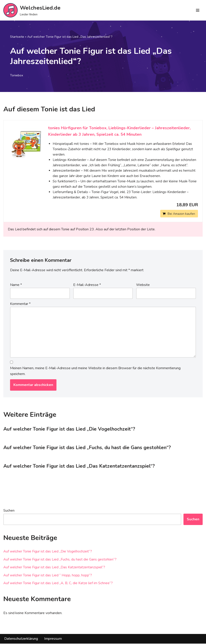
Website (143, 285)
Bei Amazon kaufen (181, 214)
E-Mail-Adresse (87, 285)
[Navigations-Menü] (198, 10)
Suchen (9, 511)
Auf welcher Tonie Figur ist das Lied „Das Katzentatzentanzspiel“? (79, 467)
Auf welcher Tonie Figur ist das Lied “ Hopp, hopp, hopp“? (48, 576)
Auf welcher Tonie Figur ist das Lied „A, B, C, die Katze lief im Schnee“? (58, 584)
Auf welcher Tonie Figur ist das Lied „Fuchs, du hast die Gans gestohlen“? (87, 448)
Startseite (17, 37)
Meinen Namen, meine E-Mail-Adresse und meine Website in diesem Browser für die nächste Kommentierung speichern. (95, 371)
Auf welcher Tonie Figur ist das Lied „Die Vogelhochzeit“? (69, 429)
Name (16, 285)
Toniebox (17, 75)
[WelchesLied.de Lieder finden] (32, 10)
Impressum (53, 639)
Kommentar (20, 304)
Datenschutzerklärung (21, 639)
